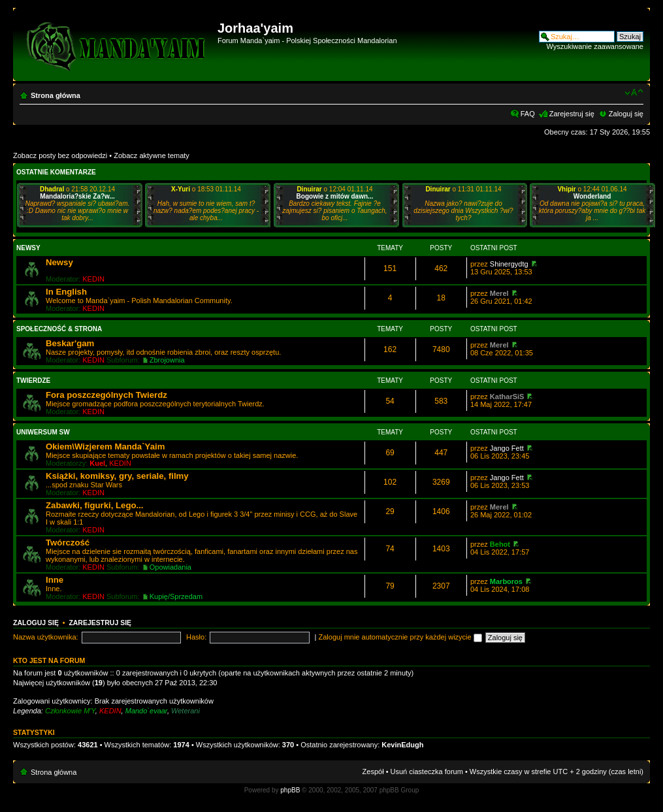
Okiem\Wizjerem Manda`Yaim (105, 447)
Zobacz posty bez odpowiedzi (60, 155)
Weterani (186, 711)
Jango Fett (507, 448)
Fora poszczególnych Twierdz (106, 395)
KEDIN (93, 279)
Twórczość (68, 543)
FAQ (528, 114)
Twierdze (33, 381)
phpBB (290, 790)
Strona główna (56, 95)
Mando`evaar (146, 711)
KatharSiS (507, 397)
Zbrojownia (167, 360)
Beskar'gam (70, 343)
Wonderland (592, 196)
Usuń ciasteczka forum (427, 771)
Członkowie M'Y (70, 711)
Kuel (97, 463)
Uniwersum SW (43, 432)
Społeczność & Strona (59, 329)
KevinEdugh (402, 745)
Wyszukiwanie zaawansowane (595, 46)
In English (66, 292)
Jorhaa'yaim (255, 28)
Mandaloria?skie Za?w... (77, 196)
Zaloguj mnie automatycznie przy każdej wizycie (400, 637)
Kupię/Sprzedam (176, 596)
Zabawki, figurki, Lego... (94, 505)
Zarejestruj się (572, 114)
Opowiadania (170, 567)
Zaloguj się (626, 114)
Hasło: (196, 637)
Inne (55, 580)
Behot (500, 544)
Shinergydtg (509, 264)
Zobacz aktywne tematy (152, 155)
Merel (499, 293)
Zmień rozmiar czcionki (634, 93)
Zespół (373, 771)
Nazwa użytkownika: (46, 637)
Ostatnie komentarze (56, 172)
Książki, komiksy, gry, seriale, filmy (117, 476)
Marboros (506, 581)
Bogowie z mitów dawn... (335, 196)
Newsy (28, 248)
